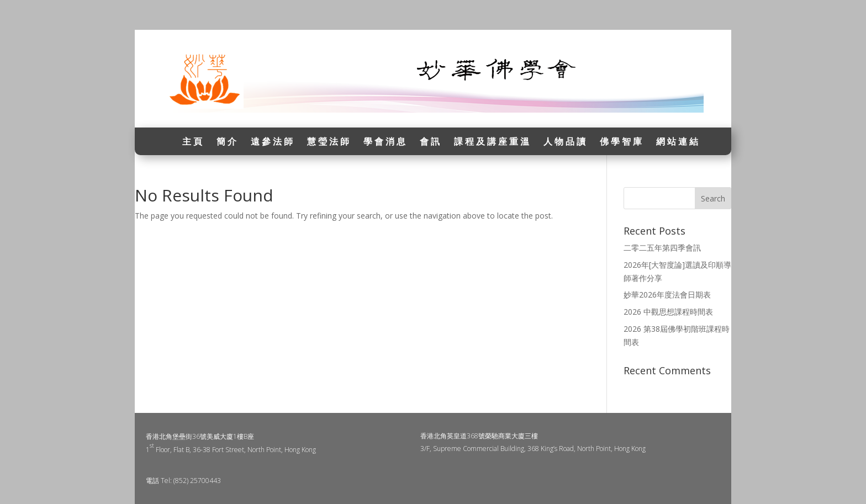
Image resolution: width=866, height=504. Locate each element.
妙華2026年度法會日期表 (667, 295)
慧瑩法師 (329, 142)
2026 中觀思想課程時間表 (668, 312)
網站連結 (678, 142)
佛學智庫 (622, 142)
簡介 (228, 142)
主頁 (193, 142)
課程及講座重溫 (493, 142)
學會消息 (386, 142)
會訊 (431, 142)
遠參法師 (273, 142)
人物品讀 (566, 142)
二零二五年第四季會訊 (662, 248)
